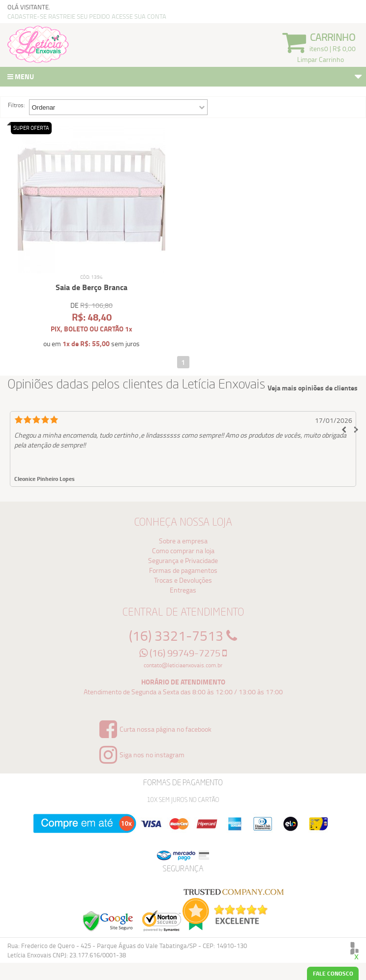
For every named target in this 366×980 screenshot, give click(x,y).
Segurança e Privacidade (183, 560)
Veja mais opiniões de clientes (313, 388)
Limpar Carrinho (320, 59)
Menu (185, 78)
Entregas (183, 590)
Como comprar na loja (183, 550)
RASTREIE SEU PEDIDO (79, 16)
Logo (38, 44)
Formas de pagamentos (183, 570)
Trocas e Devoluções (183, 580)
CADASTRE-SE (27, 16)
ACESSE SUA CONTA (139, 16)
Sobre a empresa (183, 541)
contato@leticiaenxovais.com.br (183, 665)
